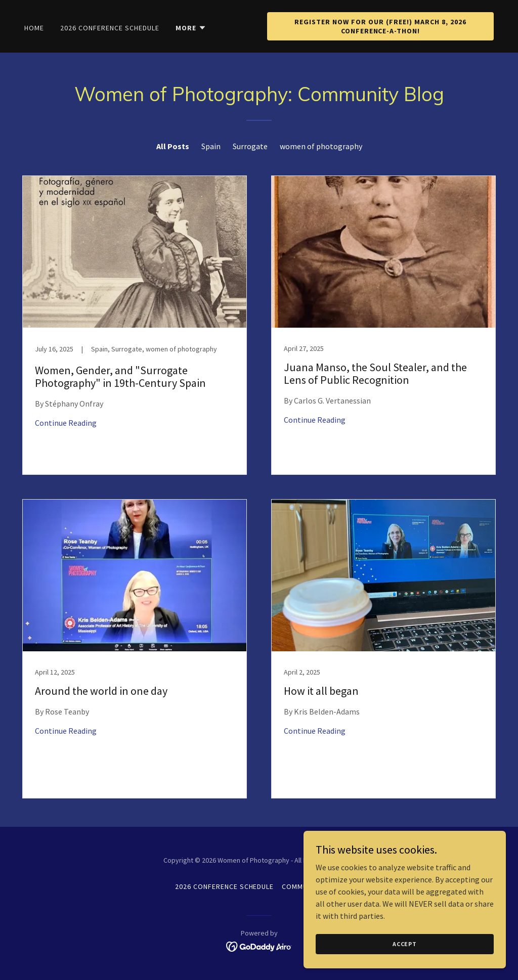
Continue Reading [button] (66, 423)
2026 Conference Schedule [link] (110, 28)
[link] (135, 325)
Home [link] (34, 28)
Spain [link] (211, 146)
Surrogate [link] (250, 146)
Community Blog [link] (312, 886)
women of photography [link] (321, 146)
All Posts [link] (173, 146)
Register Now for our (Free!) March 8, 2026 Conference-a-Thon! (380, 26)
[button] (191, 28)
